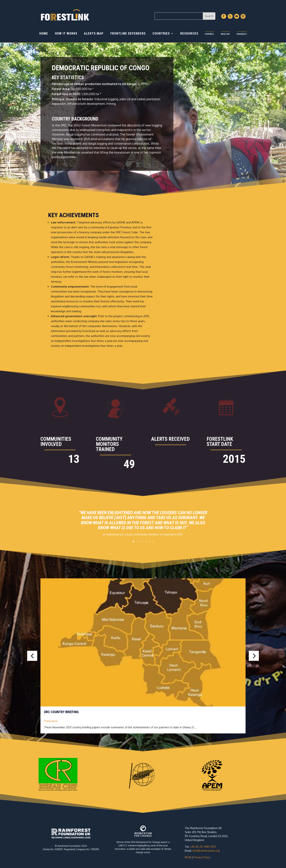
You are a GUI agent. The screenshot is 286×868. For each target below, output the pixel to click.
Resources (189, 34)
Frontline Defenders (128, 34)
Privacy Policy (202, 857)
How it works (66, 34)
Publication (51, 721)
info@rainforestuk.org (206, 851)
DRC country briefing (61, 712)
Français (242, 34)
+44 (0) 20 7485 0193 (203, 847)
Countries (161, 34)
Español (210, 34)
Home (44, 34)
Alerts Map (94, 34)
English (225, 34)
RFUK (188, 857)
